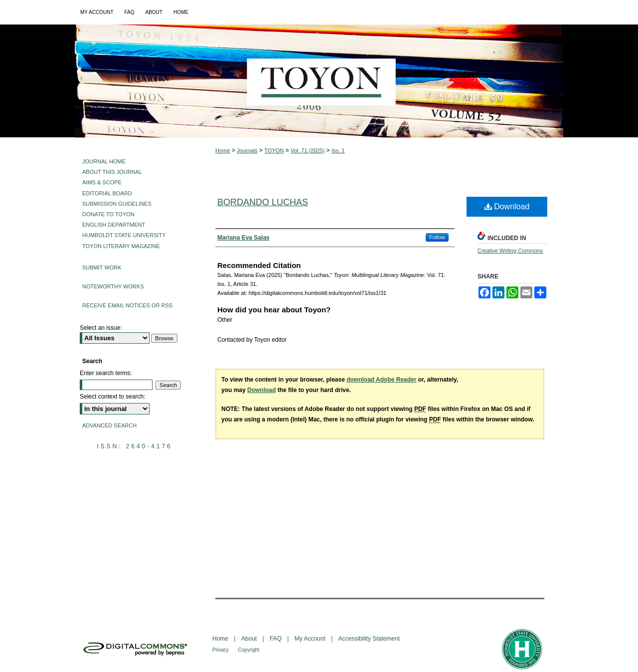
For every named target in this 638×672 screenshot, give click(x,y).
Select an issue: (101, 328)
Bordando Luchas (263, 202)
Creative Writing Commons (510, 251)
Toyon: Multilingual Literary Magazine (319, 81)
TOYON (274, 150)
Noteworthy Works (113, 286)
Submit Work (102, 268)
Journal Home (104, 161)
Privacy (221, 650)
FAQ (276, 639)
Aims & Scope (102, 182)
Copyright (249, 650)
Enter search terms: (106, 373)
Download (507, 206)
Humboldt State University (124, 235)
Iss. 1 (338, 150)
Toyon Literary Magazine (121, 246)
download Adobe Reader (381, 380)
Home (223, 150)
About (250, 639)
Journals (247, 150)
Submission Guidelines (117, 204)
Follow (437, 237)
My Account (311, 639)
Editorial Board (107, 193)
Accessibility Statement (369, 639)
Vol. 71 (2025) (308, 150)
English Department (114, 225)
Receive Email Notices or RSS (127, 305)
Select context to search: (112, 397)
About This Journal (112, 172)
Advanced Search (109, 425)
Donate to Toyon (108, 214)
